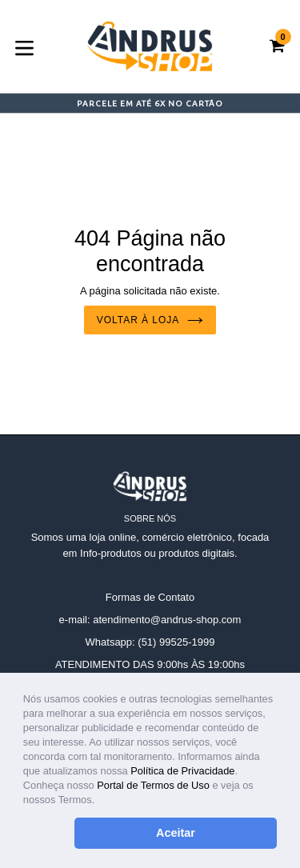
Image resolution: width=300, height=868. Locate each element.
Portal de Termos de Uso (153, 785)
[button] (100, 801)
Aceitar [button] (176, 833)
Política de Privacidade (182, 771)
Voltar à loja (150, 320)
